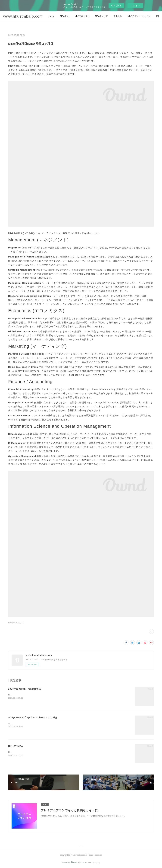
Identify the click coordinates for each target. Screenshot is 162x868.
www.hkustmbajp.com (23, 16)
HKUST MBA (16, 746)
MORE (131, 16)
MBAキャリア (101, 16)
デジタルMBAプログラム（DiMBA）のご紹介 (33, 717)
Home (52, 16)
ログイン (135, 6)
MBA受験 (64, 16)
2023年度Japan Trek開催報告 (25, 689)
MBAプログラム (82, 16)
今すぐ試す (116, 5)
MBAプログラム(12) (16, 623)
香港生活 (118, 16)
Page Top (81, 846)
